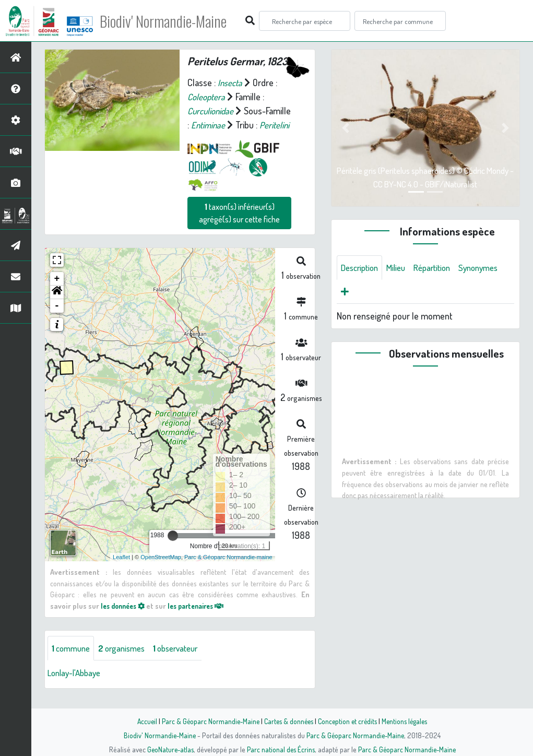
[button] (57, 306)
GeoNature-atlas (168, 749)
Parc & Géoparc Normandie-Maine (207, 721)
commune (73, 662)
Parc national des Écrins (280, 749)
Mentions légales (409, 721)
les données (125, 620)
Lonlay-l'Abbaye (77, 687)
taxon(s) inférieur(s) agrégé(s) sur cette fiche (239, 227)
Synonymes (363, 293)
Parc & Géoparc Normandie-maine (228, 571)
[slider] (173, 550)
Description (362, 268)
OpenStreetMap (161, 571)
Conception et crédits (349, 721)
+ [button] (57, 293)
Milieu (401, 268)
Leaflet (121, 571)
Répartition (441, 268)
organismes (128, 662)
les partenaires (204, 620)
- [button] (57, 320)
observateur (186, 662)
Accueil (142, 721)
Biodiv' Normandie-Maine (171, 21)
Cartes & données (288, 721)
